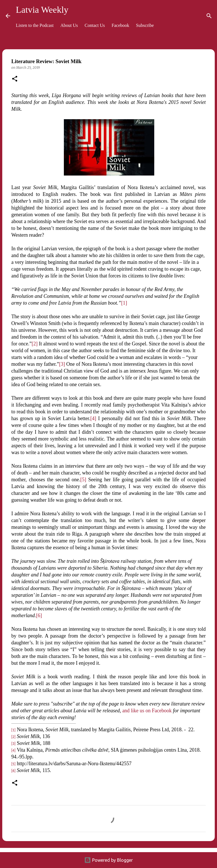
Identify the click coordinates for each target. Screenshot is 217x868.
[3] (62, 364)
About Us (69, 25)
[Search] (209, 16)
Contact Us (95, 25)
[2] (35, 344)
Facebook (120, 25)
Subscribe (145, 25)
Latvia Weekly (42, 10)
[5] (83, 480)
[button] (15, 79)
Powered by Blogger (108, 860)
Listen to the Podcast (35, 25)
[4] (93, 418)
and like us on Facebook (147, 711)
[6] (39, 615)
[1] (124, 303)
